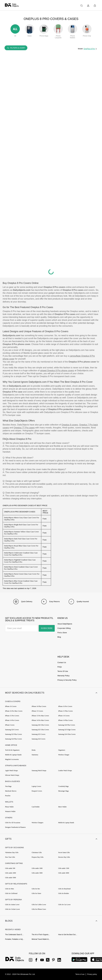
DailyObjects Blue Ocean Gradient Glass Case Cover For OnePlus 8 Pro (21, 582)
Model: (81, 49)
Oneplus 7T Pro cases (24, 428)
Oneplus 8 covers (70, 425)
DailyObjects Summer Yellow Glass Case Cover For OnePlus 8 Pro (21, 533)
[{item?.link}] (17, 960)
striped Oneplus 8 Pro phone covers (57, 371)
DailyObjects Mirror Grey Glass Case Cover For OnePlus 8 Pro (22, 519)
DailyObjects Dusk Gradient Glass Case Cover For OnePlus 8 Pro (21, 568)
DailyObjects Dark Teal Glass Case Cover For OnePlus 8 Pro (21, 540)
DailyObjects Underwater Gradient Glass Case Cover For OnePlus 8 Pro (21, 554)
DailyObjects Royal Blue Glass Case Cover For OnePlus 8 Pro (21, 547)
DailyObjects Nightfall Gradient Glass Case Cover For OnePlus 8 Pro (20, 561)
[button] (51, 693)
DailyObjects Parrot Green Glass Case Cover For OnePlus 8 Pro (22, 575)
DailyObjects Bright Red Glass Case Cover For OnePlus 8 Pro (21, 526)
